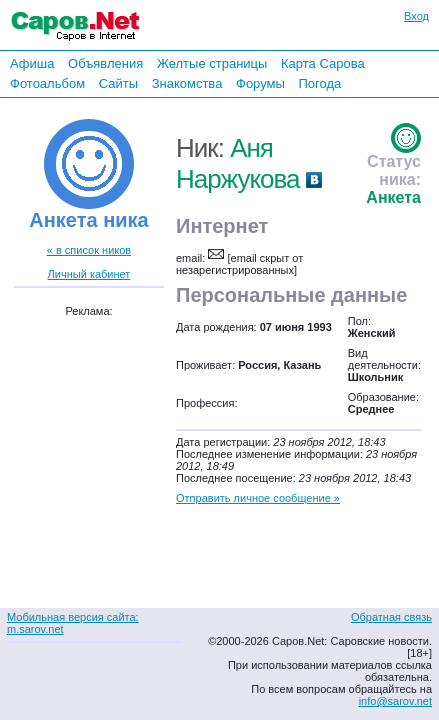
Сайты (118, 83)
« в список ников (89, 250)
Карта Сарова (323, 63)
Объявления (105, 63)
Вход (416, 16)
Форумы (260, 83)
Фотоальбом (47, 83)
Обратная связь (391, 617)
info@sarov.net (395, 701)
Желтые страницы (212, 63)
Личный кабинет (89, 274)
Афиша (32, 63)
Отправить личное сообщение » (258, 498)
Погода (319, 83)
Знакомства (187, 83)
